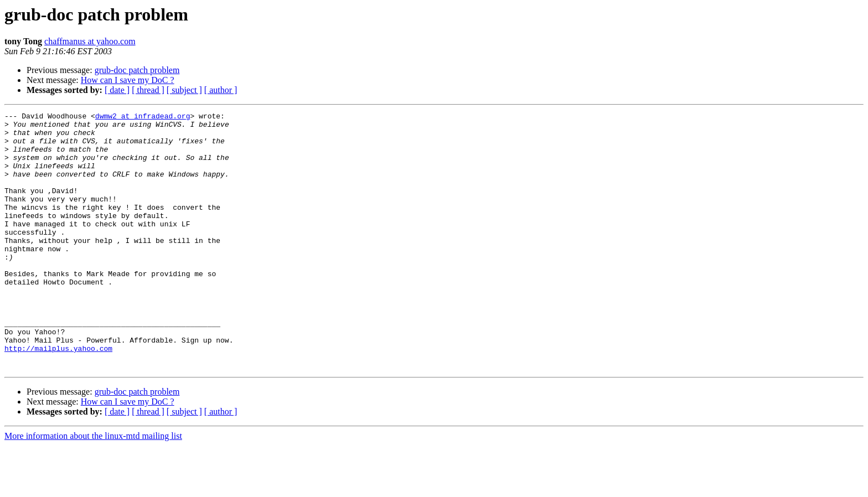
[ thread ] (148, 90)
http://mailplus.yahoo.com (58, 396)
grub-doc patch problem (137, 70)
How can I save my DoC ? (128, 80)
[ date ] (117, 90)
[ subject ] (184, 90)
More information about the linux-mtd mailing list (93, 487)
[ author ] (221, 90)
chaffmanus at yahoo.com (90, 41)
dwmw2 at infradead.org (143, 117)
